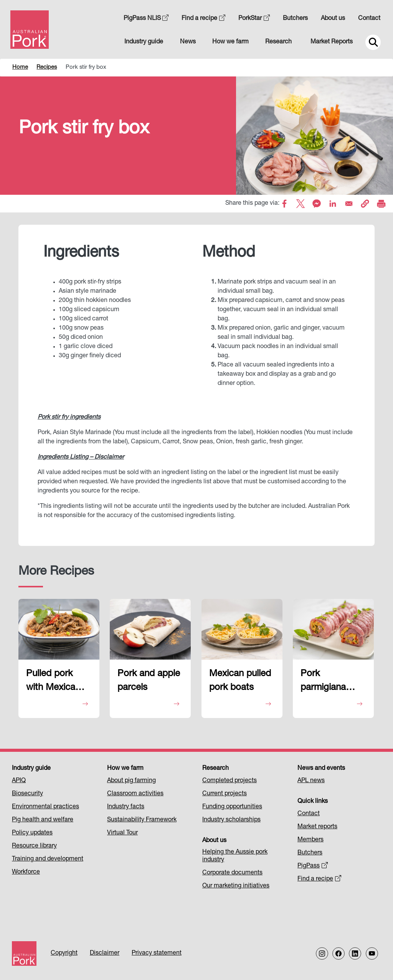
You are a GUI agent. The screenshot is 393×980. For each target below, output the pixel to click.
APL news (311, 781)
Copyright (64, 953)
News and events (321, 769)
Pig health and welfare (43, 820)
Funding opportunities (232, 807)
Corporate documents (232, 873)
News (188, 42)
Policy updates (32, 833)
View (58, 704)
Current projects (225, 794)
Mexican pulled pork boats (240, 681)
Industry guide (144, 42)
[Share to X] (301, 204)
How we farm (230, 42)
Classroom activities (135, 794)
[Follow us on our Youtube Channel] (372, 953)
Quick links (313, 802)
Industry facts (126, 807)
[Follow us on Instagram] (322, 953)
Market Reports (332, 42)
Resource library (34, 846)
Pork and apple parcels (149, 681)
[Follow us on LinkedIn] (355, 953)
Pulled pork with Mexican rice (53, 683)
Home (20, 67)
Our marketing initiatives (236, 886)
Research (278, 42)
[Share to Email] (349, 204)
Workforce (26, 872)
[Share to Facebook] (284, 204)
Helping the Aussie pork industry (235, 856)
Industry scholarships (231, 820)
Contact (369, 19)
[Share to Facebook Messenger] (317, 204)
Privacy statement (157, 953)
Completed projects (230, 781)
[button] (365, 204)
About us (333, 19)
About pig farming (131, 781)
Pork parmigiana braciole (323, 683)
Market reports (317, 827)
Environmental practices (45, 807)
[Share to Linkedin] (333, 204)
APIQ (19, 781)
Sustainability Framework (142, 820)
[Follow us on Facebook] (339, 953)
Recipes (47, 67)
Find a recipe (203, 19)
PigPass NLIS (146, 19)
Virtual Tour (122, 833)
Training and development (48, 859)
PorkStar (254, 19)
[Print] (381, 204)
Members (310, 840)
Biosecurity (27, 794)
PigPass (313, 866)
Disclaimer (105, 953)
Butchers (295, 19)
